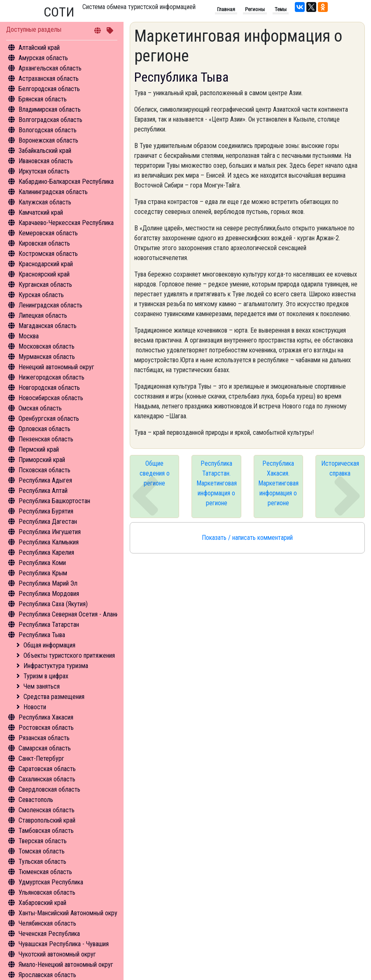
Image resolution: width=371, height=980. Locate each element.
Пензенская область (46, 439)
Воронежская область (48, 140)
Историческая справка (340, 468)
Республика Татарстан (49, 625)
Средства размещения (54, 697)
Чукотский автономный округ (57, 954)
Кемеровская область (48, 233)
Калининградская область (53, 192)
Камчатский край (41, 212)
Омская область (40, 408)
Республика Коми (42, 563)
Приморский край (42, 460)
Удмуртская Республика (51, 882)
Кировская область (44, 243)
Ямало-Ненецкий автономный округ (66, 965)
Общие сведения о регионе (155, 473)
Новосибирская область (51, 398)
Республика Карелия (46, 552)
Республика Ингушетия (50, 532)
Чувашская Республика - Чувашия (64, 944)
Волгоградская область (50, 120)
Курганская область (45, 285)
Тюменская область (45, 872)
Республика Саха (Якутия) (53, 604)
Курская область (41, 295)
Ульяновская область (47, 892)
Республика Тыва (42, 635)
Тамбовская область (46, 831)
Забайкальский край (45, 151)
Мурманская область (47, 357)
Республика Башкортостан (54, 501)
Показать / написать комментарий (247, 538)
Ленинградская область (50, 305)
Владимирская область (50, 109)
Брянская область (43, 99)
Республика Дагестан (48, 522)
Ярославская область (47, 975)
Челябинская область (47, 923)
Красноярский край (44, 274)
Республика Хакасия (46, 717)
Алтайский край (39, 48)
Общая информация (49, 645)
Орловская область (44, 429)
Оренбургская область (49, 418)
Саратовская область (47, 769)
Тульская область (42, 862)
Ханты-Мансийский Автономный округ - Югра (79, 913)
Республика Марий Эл (48, 583)
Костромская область (48, 254)
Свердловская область (49, 789)
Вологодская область (48, 130)
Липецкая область (43, 315)
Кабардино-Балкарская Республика (66, 182)
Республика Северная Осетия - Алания (70, 614)
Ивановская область (46, 161)
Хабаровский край (42, 903)
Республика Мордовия (49, 594)
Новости (35, 707)
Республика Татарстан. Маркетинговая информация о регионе (217, 483)
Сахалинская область (47, 779)
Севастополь (36, 800)
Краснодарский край (46, 264)
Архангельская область (50, 68)
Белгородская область (49, 89)
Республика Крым (43, 573)
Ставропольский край (47, 820)
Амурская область (43, 58)
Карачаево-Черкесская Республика (66, 223)
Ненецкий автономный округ (56, 367)
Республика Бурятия (46, 511)
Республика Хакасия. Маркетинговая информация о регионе (278, 483)
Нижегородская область (51, 377)
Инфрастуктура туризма (56, 666)
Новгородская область (49, 388)
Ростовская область (46, 728)
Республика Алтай (43, 491)
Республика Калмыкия (49, 542)
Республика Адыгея (45, 480)
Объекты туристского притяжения (69, 655)
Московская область (47, 346)
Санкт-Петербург (41, 758)
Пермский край (39, 449)
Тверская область (43, 841)
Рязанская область (44, 738)
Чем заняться (42, 686)
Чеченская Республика (49, 934)
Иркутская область (44, 171)
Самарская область (45, 748)
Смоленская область (47, 810)
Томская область (42, 851)
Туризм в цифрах (46, 676)
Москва (29, 336)
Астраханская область (49, 79)
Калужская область (45, 202)
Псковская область (44, 470)
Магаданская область (48, 326)
